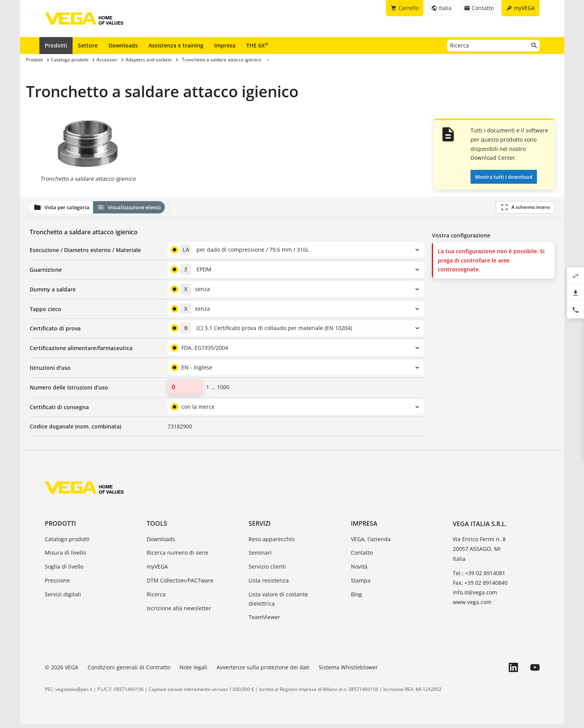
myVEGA (157, 570)
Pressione (57, 584)
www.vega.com (472, 606)
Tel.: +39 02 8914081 (479, 577)
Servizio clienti (267, 570)
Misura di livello (65, 556)
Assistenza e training (176, 45)
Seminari (260, 556)
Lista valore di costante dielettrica (278, 603)
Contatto (362, 556)
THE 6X (257, 45)
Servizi (260, 527)
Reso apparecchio (272, 543)
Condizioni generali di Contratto (129, 671)
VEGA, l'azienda (371, 543)
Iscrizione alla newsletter (179, 612)
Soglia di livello (64, 570)
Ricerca (156, 598)
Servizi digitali (63, 598)
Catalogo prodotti (67, 543)
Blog (356, 598)
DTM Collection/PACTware (180, 584)
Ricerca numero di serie (178, 556)
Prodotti (56, 45)
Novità (359, 570)
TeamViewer (264, 621)
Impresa (225, 45)
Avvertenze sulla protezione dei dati (263, 671)
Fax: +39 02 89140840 (480, 587)
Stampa (361, 584)
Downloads (123, 45)
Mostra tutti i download (504, 177)
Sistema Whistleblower (348, 671)
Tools (157, 527)
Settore (88, 45)
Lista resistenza (269, 584)
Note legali (193, 671)
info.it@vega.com (475, 596)
